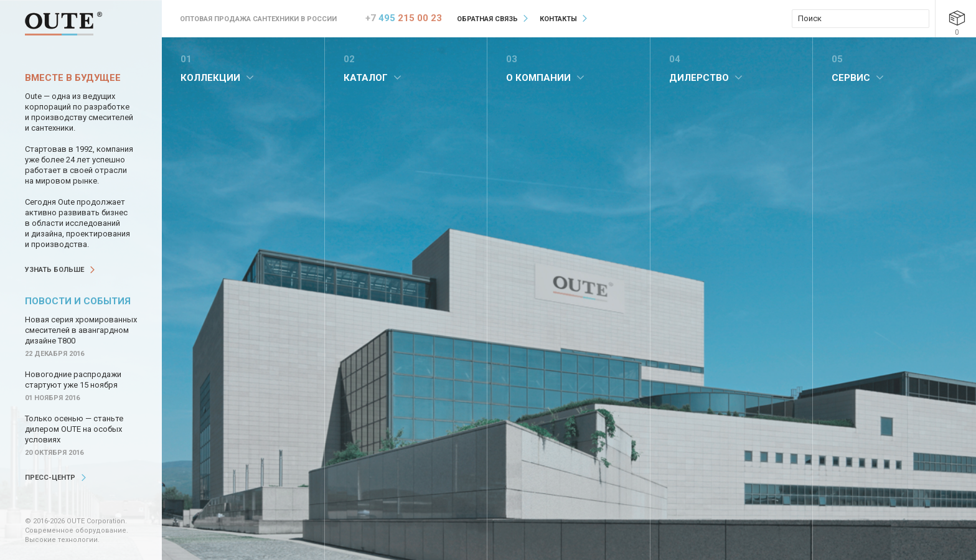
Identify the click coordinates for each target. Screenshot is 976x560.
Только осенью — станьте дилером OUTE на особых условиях (74, 429)
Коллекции (210, 78)
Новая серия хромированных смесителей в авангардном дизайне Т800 (81, 330)
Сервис (851, 78)
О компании (538, 78)
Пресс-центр (50, 478)
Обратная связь (487, 19)
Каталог (366, 78)
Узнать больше (54, 270)
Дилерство (699, 78)
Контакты (558, 19)
